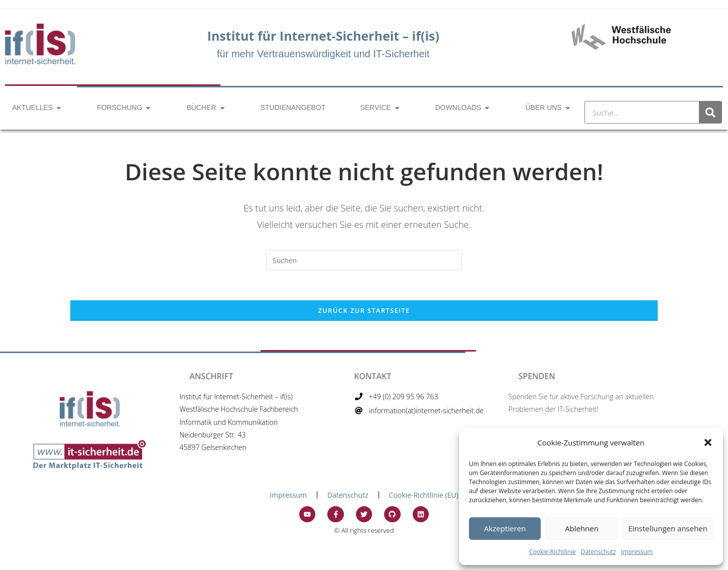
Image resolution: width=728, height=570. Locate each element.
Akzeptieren (505, 528)
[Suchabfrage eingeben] (364, 260)
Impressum (637, 552)
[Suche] (710, 112)
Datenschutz (598, 552)
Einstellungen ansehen (668, 528)
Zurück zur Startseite (364, 310)
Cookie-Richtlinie (553, 552)
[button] (708, 442)
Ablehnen (582, 528)
